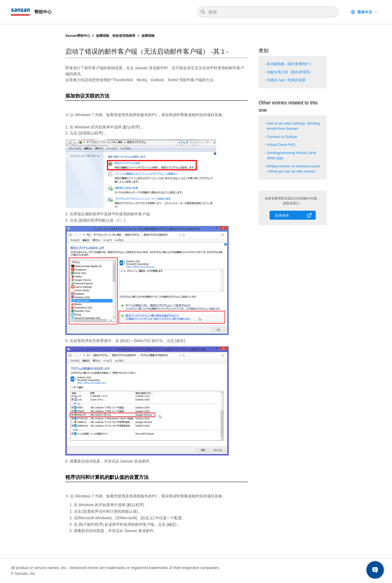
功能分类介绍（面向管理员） (290, 72)
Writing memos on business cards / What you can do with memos (293, 169)
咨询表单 (282, 215)
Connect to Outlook (282, 137)
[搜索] (271, 12)
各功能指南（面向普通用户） (290, 64)
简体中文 (365, 12)
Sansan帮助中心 (78, 36)
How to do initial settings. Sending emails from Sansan (293, 126)
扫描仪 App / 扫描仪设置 (286, 80)
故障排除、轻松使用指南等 (116, 36)
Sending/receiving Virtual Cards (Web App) (292, 155)
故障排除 (148, 36)
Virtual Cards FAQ (281, 145)
